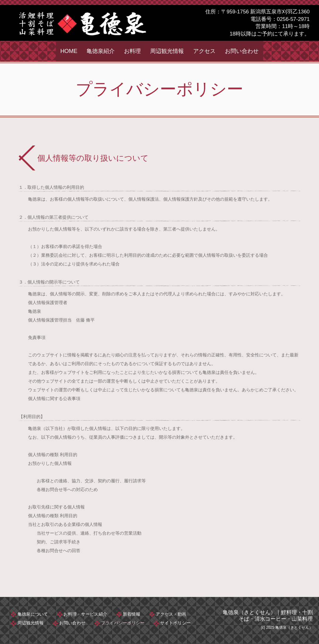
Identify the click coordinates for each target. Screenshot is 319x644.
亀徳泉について (33, 614)
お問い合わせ (242, 51)
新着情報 (133, 614)
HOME (69, 51)
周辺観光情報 (167, 51)
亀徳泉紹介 (101, 51)
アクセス (204, 51)
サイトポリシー (177, 623)
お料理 (132, 51)
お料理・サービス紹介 (86, 614)
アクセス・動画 (173, 614)
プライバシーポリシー (124, 623)
